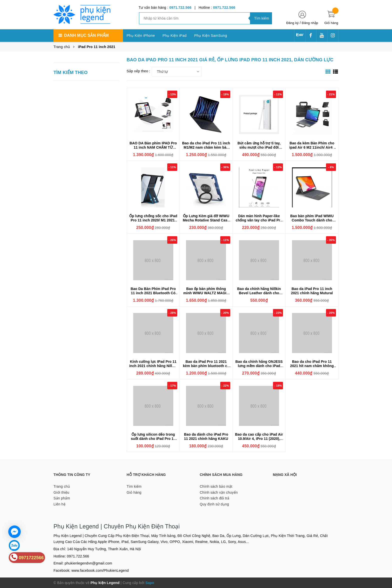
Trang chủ (62, 486)
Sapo (150, 583)
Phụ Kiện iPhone (141, 36)
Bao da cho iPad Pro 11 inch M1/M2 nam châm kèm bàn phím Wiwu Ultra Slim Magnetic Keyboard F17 (206, 150)
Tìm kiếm (134, 486)
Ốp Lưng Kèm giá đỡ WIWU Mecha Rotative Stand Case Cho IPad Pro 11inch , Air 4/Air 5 (206, 222)
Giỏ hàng (134, 492)
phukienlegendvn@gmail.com (88, 563)
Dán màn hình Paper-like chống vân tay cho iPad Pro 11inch (259, 220)
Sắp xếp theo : (138, 71)
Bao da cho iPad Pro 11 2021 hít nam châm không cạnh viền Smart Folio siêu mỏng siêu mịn (312, 368)
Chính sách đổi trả (215, 498)
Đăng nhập (310, 23)
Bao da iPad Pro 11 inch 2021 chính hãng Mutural (312, 291)
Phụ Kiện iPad (175, 36)
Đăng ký (292, 23)
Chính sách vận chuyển (219, 492)
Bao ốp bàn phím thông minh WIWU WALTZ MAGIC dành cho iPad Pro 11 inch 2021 (206, 295)
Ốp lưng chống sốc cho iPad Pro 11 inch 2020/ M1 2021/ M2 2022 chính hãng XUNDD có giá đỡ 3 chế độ (153, 222)
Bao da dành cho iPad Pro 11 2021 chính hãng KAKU (206, 436)
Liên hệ (59, 504)
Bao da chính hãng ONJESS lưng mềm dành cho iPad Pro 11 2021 (259, 366)
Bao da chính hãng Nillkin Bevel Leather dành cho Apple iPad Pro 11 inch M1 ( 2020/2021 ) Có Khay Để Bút (259, 295)
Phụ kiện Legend (105, 583)
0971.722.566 (180, 8)
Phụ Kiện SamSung (211, 36)
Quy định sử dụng (214, 504)
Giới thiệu (61, 492)
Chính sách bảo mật (216, 486)
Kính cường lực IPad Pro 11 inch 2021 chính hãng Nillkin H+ (153, 366)
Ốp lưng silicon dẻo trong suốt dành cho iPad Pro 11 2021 (153, 439)
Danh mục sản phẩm (86, 35)
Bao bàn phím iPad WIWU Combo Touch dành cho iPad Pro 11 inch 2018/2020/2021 (312, 222)
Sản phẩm (62, 498)
